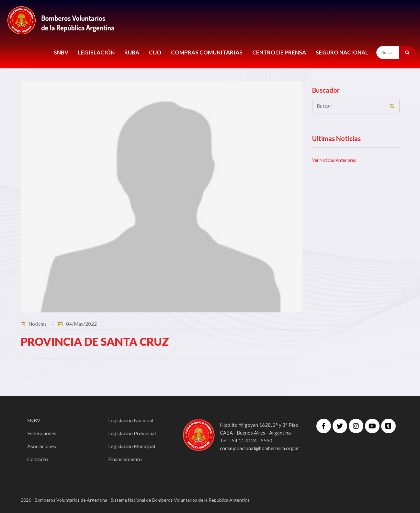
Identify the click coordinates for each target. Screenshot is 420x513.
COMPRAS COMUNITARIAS (207, 52)
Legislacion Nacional (131, 420)
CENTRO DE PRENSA (279, 52)
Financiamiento (125, 459)
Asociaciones (42, 446)
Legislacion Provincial (132, 433)
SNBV (61, 52)
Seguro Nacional (342, 52)
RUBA (132, 52)
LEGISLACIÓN (96, 52)
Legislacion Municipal (132, 446)
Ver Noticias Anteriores (334, 160)
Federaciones (42, 433)
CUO (155, 52)
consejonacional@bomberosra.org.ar (260, 448)
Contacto (38, 459)
